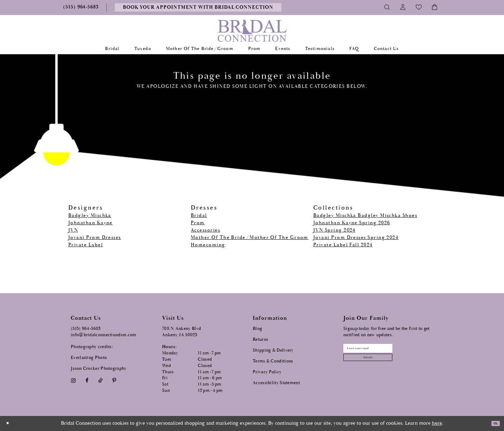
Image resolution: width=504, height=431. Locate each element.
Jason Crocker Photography (99, 369)
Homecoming (208, 245)
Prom (198, 223)
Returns (260, 340)
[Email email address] (385, 351)
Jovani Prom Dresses (95, 238)
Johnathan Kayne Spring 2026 (352, 223)
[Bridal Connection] (252, 31)
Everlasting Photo (89, 358)
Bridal (199, 215)
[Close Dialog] (10, 423)
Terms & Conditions (273, 361)
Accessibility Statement (276, 383)
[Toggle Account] (403, 7)
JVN (73, 230)
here (437, 423)
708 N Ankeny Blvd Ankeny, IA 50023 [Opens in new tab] (181, 332)
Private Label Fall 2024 (343, 245)
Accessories (205, 230)
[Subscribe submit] (385, 366)
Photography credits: (92, 347)
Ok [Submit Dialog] (493, 423)
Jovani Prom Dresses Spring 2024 (356, 238)
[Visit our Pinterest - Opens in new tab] (114, 381)
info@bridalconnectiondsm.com (103, 335)
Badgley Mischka (90, 215)
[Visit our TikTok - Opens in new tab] (101, 381)
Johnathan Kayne (90, 223)
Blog (257, 329)
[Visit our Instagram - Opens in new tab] (73, 381)
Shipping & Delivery (273, 350)
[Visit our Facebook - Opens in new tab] (87, 381)
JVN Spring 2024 (334, 230)
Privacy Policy (267, 372)
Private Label (86, 245)
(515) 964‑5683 (86, 329)
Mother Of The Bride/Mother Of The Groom (250, 238)
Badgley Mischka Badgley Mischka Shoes (365, 215)
